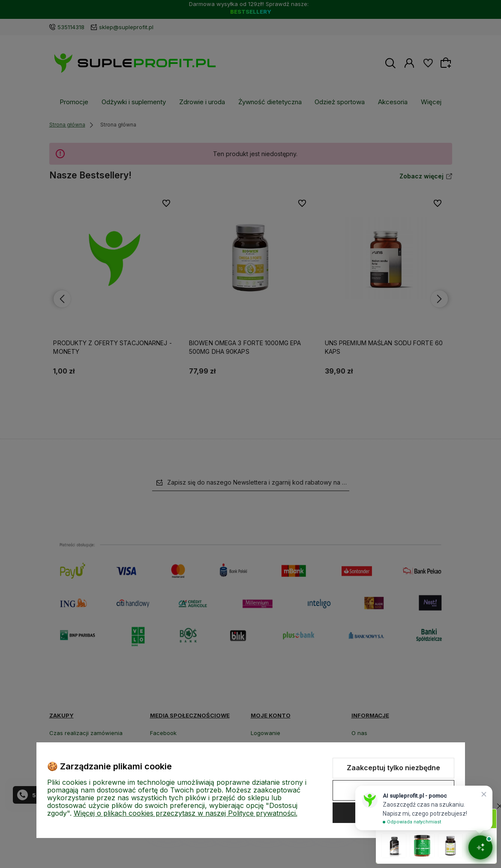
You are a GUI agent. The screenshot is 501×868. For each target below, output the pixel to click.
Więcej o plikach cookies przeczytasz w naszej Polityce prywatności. (186, 813)
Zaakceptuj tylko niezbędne (393, 768)
